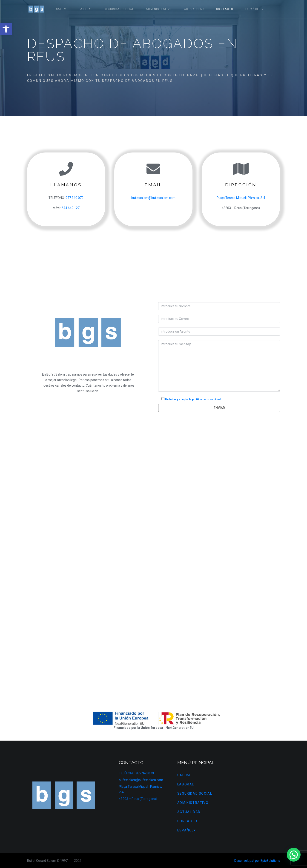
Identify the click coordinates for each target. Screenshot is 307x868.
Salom (61, 9)
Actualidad (194, 9)
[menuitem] (252, 9)
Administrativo (159, 9)
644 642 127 (71, 208)
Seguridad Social (119, 9)
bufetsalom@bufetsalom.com (153, 198)
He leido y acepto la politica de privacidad (193, 399)
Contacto (225, 9)
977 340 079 (75, 198)
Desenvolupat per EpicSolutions (257, 861)
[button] (6, 29)
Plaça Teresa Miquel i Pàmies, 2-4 (241, 198)
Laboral (86, 9)
